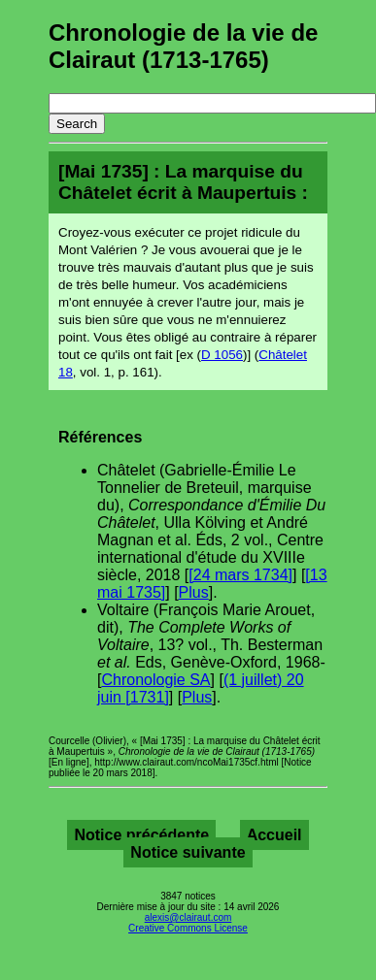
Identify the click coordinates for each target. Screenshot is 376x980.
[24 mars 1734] (240, 575)
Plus (194, 592)
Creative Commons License (188, 928)
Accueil (274, 835)
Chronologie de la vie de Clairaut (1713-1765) (183, 46)
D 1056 (222, 355)
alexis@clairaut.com (188, 917)
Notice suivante (188, 852)
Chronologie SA (155, 680)
